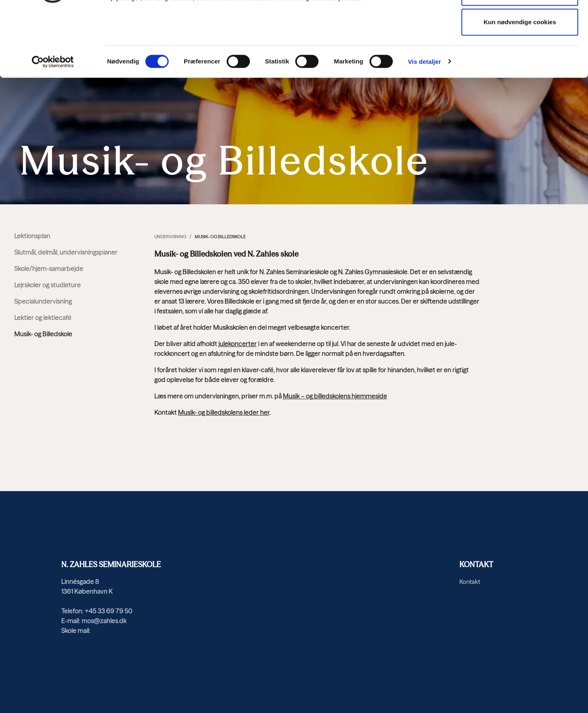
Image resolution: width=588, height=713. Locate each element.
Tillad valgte (520, 53)
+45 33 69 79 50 (109, 611)
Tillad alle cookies (520, 23)
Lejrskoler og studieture (48, 285)
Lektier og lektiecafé (43, 317)
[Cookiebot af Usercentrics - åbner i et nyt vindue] (53, 123)
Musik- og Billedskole (43, 334)
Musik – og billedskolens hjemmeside (335, 396)
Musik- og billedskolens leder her (224, 412)
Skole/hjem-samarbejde (49, 268)
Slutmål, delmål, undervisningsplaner (66, 252)
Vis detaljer (424, 123)
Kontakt (470, 582)
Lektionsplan (32, 236)
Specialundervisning (43, 301)
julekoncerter (238, 344)
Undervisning (170, 237)
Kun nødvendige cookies (520, 84)
